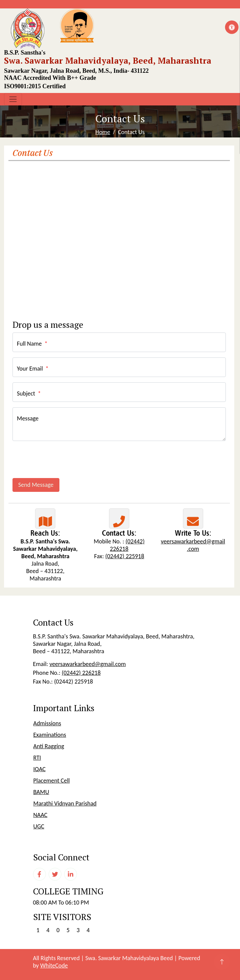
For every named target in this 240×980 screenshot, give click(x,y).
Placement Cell (52, 781)
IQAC (40, 769)
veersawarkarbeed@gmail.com (193, 545)
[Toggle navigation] (13, 99)
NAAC (41, 815)
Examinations (50, 735)
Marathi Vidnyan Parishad (65, 803)
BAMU (41, 792)
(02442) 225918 (125, 556)
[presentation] (64, 460)
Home (103, 132)
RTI (37, 758)
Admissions (47, 723)
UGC (39, 826)
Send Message (36, 485)
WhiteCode (54, 966)
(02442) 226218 (127, 545)
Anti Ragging (49, 746)
